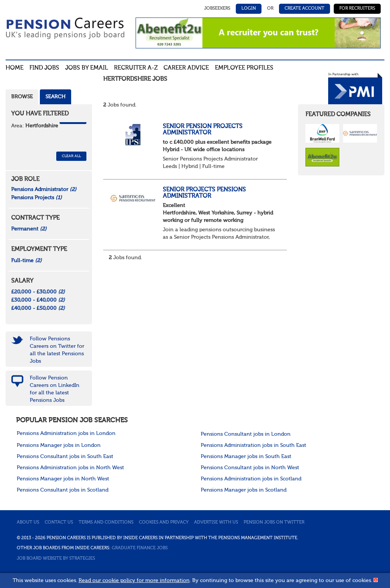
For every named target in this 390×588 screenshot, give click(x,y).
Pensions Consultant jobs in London (246, 434)
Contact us (59, 522)
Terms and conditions (106, 522)
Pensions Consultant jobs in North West (250, 468)
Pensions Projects (37, 198)
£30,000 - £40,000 (38, 300)
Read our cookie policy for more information (134, 581)
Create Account (305, 9)
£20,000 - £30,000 (38, 292)
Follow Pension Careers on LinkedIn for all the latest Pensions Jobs (55, 389)
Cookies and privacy (164, 522)
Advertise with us (216, 522)
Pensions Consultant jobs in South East (65, 457)
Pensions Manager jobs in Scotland (244, 490)
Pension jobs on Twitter (274, 522)
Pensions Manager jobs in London (59, 445)
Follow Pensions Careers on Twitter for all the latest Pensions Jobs (57, 350)
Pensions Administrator (44, 190)
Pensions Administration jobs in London (66, 433)
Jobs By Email (87, 68)
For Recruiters (357, 9)
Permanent (29, 229)
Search (56, 97)
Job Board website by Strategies (56, 559)
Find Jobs (44, 68)
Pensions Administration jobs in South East (253, 445)
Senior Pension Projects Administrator (203, 130)
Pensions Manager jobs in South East (246, 457)
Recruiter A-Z (136, 68)
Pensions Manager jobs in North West (63, 479)
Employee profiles (244, 68)
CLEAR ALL (71, 156)
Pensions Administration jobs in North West (70, 468)
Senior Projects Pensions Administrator (204, 193)
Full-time (26, 261)
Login (249, 9)
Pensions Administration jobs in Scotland (251, 479)
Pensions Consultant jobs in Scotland (63, 490)
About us (28, 522)
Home (15, 68)
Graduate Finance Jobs (140, 548)
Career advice (186, 68)
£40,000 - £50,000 (38, 308)
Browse (22, 97)
